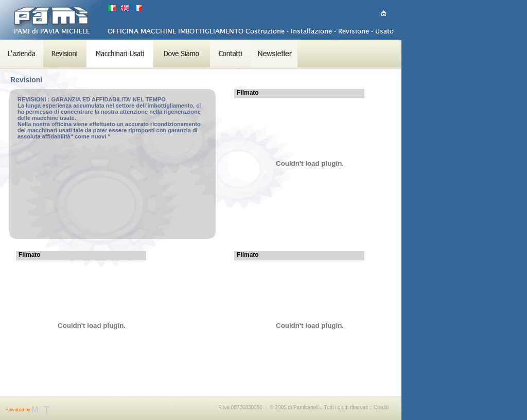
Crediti (381, 407)
